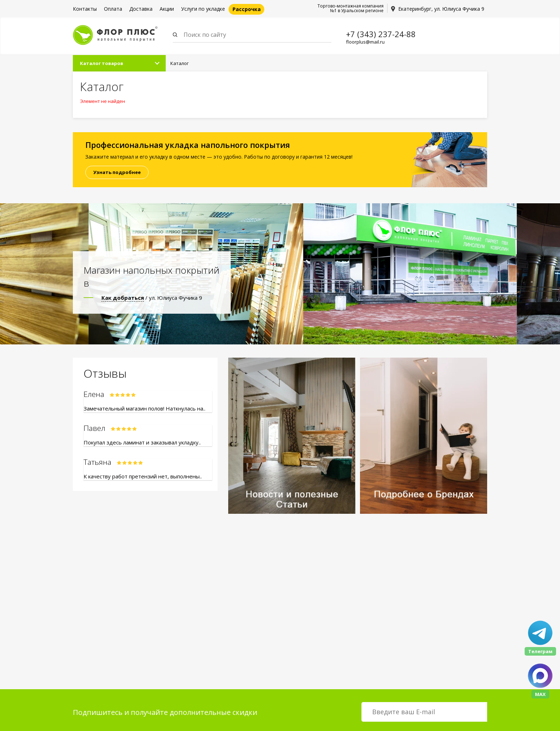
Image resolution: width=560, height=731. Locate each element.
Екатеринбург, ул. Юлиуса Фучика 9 (441, 9)
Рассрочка (247, 9)
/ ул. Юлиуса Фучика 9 (152, 299)
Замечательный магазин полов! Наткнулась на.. (144, 410)
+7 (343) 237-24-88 (381, 34)
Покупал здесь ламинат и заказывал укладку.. (142, 444)
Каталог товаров (102, 65)
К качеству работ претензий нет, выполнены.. (143, 478)
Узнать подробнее (117, 174)
